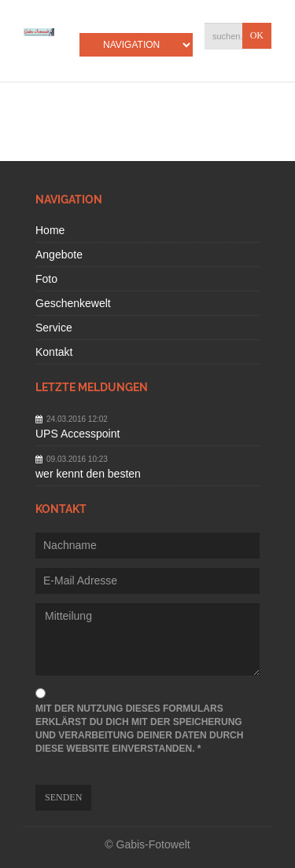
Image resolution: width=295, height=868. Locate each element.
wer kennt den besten (88, 474)
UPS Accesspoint (77, 434)
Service (54, 328)
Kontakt (54, 352)
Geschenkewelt (73, 303)
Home (50, 230)
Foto (46, 279)
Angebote (59, 255)
